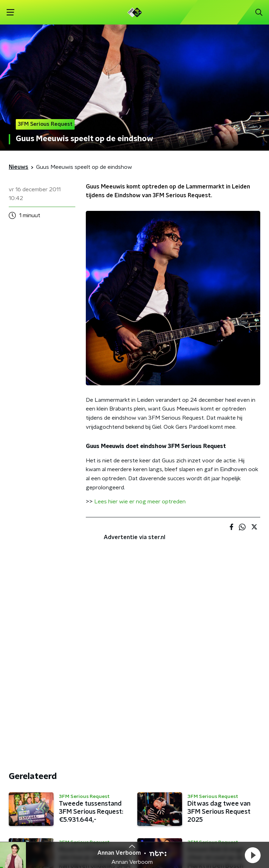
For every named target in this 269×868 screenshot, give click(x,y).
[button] (253, 855)
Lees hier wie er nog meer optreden (140, 502)
